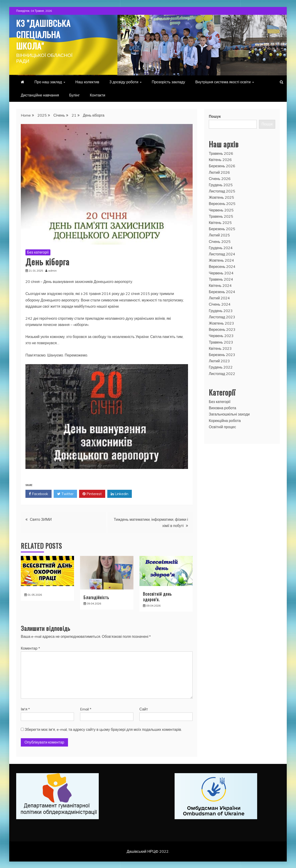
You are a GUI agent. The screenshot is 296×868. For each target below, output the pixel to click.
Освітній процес (222, 426)
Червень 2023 (221, 335)
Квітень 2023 (220, 348)
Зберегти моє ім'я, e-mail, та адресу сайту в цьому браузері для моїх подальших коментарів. (103, 729)
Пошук (215, 116)
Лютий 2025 (219, 235)
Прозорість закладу (168, 81)
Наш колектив (87, 81)
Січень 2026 (220, 178)
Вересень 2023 (222, 329)
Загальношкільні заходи (229, 414)
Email (86, 709)
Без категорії (38, 252)
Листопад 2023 (222, 316)
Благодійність (96, 597)
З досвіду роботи (124, 81)
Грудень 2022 (221, 367)
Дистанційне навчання (40, 95)
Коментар (30, 648)
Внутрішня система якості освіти (223, 81)
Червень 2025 (221, 209)
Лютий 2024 (219, 298)
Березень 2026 (222, 165)
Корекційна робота (225, 420)
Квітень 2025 (220, 222)
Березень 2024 (222, 291)
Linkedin (120, 493)
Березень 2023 (222, 354)
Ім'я (25, 709)
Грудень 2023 (221, 310)
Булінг (74, 95)
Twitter (65, 493)
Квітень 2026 (220, 159)
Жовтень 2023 (221, 323)
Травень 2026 (221, 153)
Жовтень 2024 (221, 260)
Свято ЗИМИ (41, 519)
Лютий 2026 (219, 172)
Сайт (144, 709)
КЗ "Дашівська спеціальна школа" (47, 34)
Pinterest (92, 493)
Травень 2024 (221, 279)
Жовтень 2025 (221, 197)
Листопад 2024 (222, 254)
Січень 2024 (220, 304)
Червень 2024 (221, 272)
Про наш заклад (48, 81)
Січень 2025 (220, 241)
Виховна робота (222, 407)
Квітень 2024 (220, 285)
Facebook (39, 493)
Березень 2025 (222, 228)
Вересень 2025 (222, 203)
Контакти (98, 95)
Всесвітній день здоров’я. (157, 596)
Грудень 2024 (221, 247)
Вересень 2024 (222, 266)
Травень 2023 (221, 341)
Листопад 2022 (222, 373)
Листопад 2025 (222, 191)
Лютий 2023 (219, 360)
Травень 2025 (221, 216)
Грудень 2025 (221, 184)
